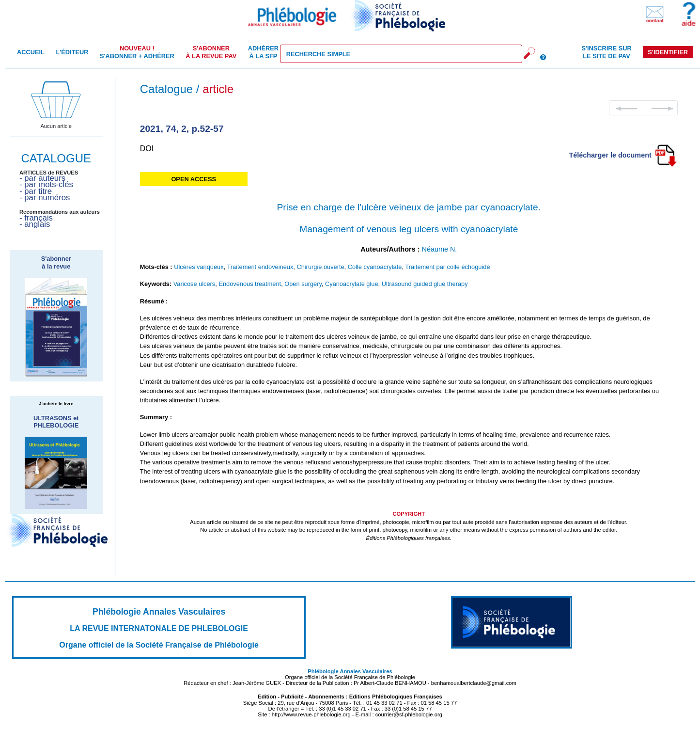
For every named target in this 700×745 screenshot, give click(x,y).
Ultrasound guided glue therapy (425, 284)
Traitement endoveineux (260, 267)
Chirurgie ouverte (320, 267)
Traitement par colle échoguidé (447, 267)
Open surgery (303, 284)
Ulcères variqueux (199, 267)
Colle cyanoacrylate (375, 267)
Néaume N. (440, 249)
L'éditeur (72, 52)
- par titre (36, 191)
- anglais (35, 224)
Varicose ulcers (194, 284)
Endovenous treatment (250, 284)
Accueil (31, 52)
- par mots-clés (46, 184)
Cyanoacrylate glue (352, 284)
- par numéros (45, 198)
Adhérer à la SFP (263, 52)
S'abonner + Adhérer (137, 52)
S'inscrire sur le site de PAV (606, 52)
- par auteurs (42, 178)
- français (36, 218)
